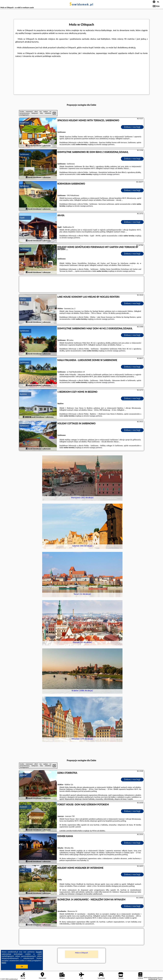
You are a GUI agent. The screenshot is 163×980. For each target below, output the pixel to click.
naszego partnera (108, 144)
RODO (4, 963)
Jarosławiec (25, 902)
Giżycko (23, 838)
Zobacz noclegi (132, 127)
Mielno (23, 299)
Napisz (160, 979)
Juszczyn (23, 807)
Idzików (23, 775)
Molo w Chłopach (81, 953)
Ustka (22, 870)
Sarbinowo (24, 123)
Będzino (23, 394)
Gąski (22, 218)
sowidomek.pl (81, 4)
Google (39, 952)
